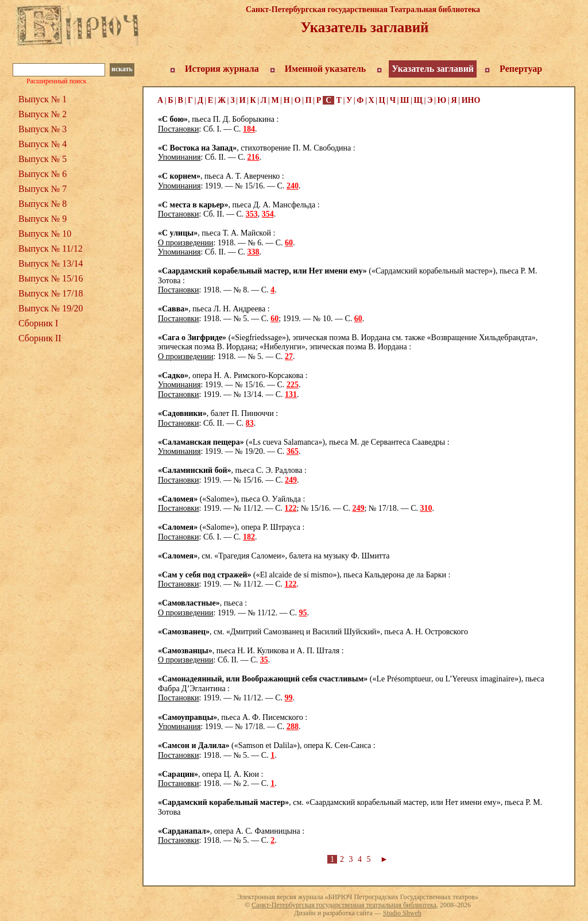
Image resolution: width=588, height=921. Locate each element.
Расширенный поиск (57, 81)
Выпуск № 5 (42, 159)
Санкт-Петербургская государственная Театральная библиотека (363, 9)
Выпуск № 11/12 (51, 248)
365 (293, 451)
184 (249, 129)
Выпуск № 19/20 (51, 308)
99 (289, 698)
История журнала (222, 69)
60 (289, 243)
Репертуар (521, 69)
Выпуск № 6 (42, 174)
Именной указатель (326, 69)
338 (254, 252)
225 (293, 385)
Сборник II (40, 338)
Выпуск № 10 (45, 234)
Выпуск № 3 (42, 129)
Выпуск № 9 (42, 219)
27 (289, 357)
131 (291, 394)
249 (291, 480)
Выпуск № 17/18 (51, 293)
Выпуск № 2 (42, 114)
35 (264, 660)
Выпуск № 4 (42, 144)
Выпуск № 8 (42, 204)
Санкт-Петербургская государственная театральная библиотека (344, 905)
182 (249, 537)
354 (268, 214)
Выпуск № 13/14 (51, 263)
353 (252, 214)
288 (293, 727)
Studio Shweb (402, 913)
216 (254, 157)
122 (291, 508)
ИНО (471, 100)
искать (122, 69)
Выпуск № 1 (42, 99)
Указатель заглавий (433, 69)
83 (250, 423)
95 (303, 613)
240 (293, 186)
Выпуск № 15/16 (51, 278)
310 (426, 508)
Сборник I (38, 323)
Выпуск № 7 (42, 189)
